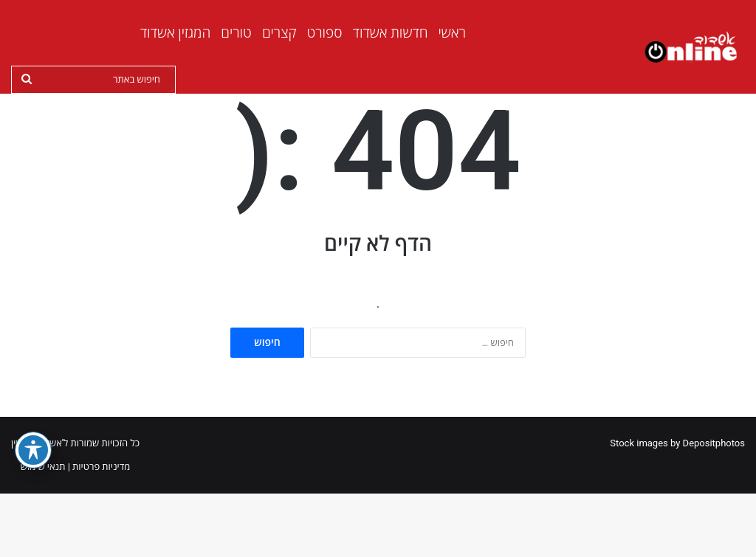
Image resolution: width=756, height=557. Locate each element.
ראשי (452, 33)
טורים (236, 33)
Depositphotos (714, 506)
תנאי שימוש (43, 530)
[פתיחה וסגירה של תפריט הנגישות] (33, 450)
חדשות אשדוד (391, 33)
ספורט (324, 33)
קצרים (279, 33)
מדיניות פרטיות (101, 530)
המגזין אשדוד (176, 33)
